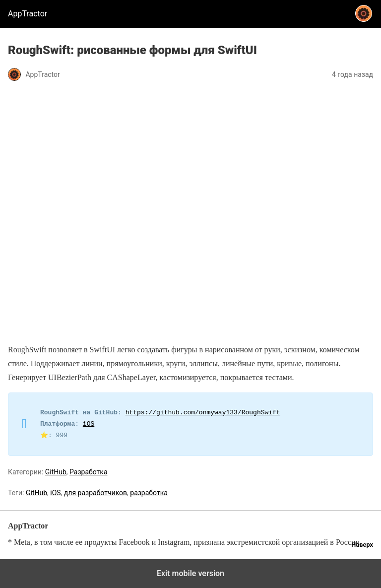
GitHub (56, 472)
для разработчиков (95, 493)
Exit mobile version (190, 573)
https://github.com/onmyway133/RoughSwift (203, 413)
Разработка (88, 472)
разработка (149, 493)
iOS (89, 424)
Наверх (362, 545)
